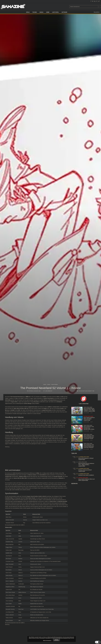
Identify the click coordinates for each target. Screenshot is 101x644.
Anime (49, 384)
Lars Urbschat (49, 391)
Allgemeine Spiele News (84, 457)
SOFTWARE (64, 12)
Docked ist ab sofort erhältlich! (86, 475)
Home (45, 384)
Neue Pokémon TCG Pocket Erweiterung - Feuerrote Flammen (89, 446)
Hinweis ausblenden (56, 640)
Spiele (28, 12)
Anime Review (54, 384)
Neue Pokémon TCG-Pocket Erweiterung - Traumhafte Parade (89, 437)
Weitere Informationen (47, 640)
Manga (41, 12)
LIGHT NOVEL (55, 12)
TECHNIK (35, 12)
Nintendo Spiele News (88, 416)
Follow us (97, 12)
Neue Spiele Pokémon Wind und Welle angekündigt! (89, 419)
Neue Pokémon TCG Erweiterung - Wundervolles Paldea (89, 428)
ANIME (48, 12)
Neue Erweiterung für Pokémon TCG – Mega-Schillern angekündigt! (86, 465)
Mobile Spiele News (88, 407)
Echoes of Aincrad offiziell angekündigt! (85, 471)
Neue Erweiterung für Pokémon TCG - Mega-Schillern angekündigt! (89, 410)
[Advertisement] (37, 457)
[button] (98, 642)
